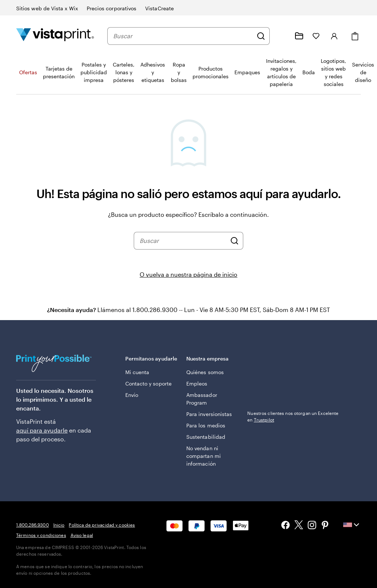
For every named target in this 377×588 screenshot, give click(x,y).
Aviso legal (82, 535)
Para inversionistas (209, 414)
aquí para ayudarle (42, 430)
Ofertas (28, 72)
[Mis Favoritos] (316, 36)
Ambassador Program (202, 399)
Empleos (197, 383)
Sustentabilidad (206, 437)
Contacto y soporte (148, 383)
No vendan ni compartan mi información (204, 456)
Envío (132, 395)
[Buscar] (261, 36)
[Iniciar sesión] (334, 36)
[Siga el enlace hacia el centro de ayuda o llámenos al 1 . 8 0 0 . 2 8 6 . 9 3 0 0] (281, 36)
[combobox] (183, 36)
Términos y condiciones (41, 535)
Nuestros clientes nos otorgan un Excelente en (293, 416)
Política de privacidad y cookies (102, 525)
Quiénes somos (205, 372)
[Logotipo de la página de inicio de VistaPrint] (55, 36)
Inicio (59, 525)
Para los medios (206, 425)
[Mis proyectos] (299, 36)
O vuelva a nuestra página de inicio (188, 274)
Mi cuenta (137, 372)
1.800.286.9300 (33, 525)
